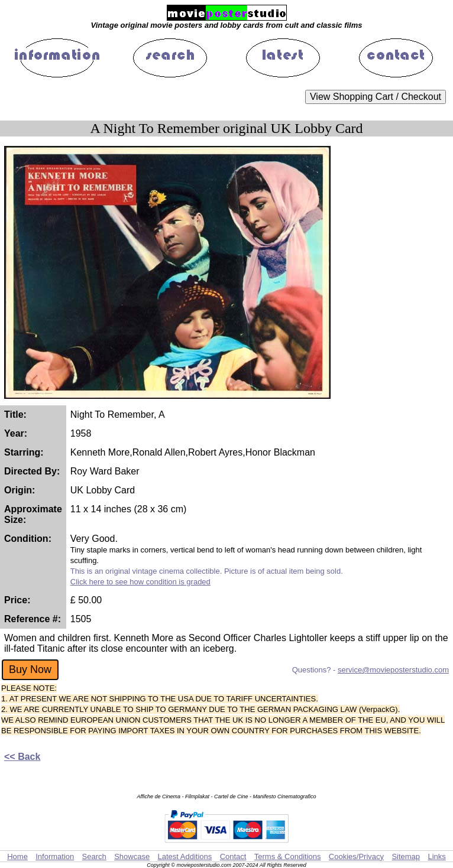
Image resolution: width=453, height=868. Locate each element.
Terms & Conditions (288, 856)
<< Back (22, 757)
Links (436, 856)
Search (94, 856)
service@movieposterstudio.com (393, 670)
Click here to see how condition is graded (140, 582)
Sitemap (406, 856)
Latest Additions (185, 856)
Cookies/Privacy (356, 856)
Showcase (132, 856)
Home (17, 856)
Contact (233, 856)
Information (55, 856)
